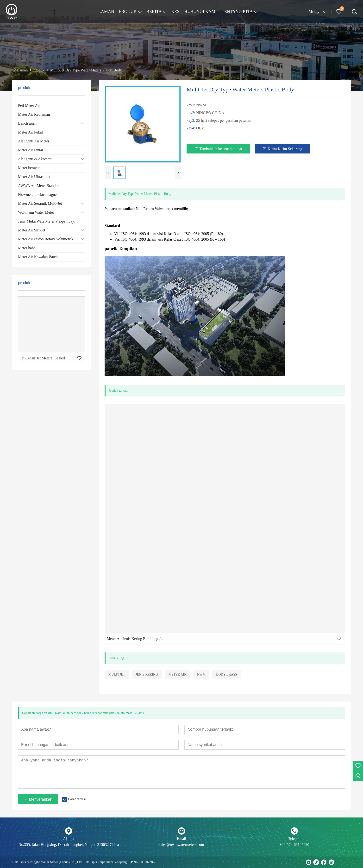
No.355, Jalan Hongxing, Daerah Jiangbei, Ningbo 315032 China (69, 845)
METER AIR (177, 674)
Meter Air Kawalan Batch (38, 257)
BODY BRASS (227, 674)
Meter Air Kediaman (34, 114)
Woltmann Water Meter (36, 212)
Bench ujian (27, 123)
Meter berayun (29, 168)
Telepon (294, 839)
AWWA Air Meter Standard (39, 186)
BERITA (154, 12)
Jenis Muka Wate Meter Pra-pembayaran (49, 221)
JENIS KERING (147, 674)
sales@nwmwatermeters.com (181, 845)
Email (181, 839)
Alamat (69, 839)
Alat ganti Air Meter (34, 141)
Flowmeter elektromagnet (38, 195)
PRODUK (128, 12)
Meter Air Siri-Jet (32, 230)
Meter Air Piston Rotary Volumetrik (46, 239)
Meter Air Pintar (31, 150)
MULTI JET (117, 674)
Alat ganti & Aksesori (35, 159)
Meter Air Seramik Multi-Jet (40, 203)
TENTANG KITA (237, 12)
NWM (201, 674)
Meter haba (27, 248)
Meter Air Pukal (30, 132)
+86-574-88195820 (294, 845)
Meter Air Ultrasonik (34, 177)
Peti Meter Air (29, 105)
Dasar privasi (77, 799)
